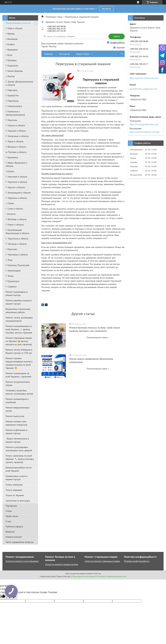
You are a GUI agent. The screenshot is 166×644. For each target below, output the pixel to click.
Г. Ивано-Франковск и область (16, 164)
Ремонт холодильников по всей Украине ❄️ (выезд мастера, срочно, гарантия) (19, 329)
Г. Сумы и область (14, 209)
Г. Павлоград (12, 101)
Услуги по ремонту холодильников (22, 561)
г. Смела (10, 203)
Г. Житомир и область (16, 219)
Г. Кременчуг (12, 157)
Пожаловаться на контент (84, 576)
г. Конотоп (11, 214)
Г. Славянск (11, 287)
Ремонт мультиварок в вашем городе (17, 293)
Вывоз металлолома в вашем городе (17, 440)
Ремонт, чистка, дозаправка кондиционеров (19, 319)
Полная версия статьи (97, 338)
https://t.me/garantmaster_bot (144, 124)
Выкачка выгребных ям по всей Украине (19, 469)
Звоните (106, 9)
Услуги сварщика (14, 490)
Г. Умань (10, 276)
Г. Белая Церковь (14, 71)
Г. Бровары (11, 60)
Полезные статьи (54, 17)
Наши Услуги (83, 54)
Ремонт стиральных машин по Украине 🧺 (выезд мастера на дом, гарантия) (19, 341)
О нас (8, 521)
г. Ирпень (10, 34)
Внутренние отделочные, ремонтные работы (18, 311)
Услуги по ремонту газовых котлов (62, 564)
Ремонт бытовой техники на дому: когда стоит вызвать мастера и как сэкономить (95, 329)
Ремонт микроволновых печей (18, 409)
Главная (49, 54)
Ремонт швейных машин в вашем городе (19, 302)
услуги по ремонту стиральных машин (102, 561)
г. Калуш (10, 171)
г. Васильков (12, 39)
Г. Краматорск (12, 281)
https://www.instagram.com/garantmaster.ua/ (146, 132)
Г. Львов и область (15, 141)
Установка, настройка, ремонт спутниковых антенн (19, 392)
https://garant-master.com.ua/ (144, 78)
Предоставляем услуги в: (18, 23)
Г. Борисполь (12, 66)
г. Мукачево (12, 249)
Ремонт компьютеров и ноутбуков (17, 401)
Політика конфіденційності (137, 561)
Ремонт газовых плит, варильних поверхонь (16, 423)
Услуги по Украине (15, 495)
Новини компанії (14, 537)
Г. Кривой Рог (12, 96)
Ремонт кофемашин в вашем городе (16, 432)
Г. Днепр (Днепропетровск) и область (19, 83)
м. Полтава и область (16, 152)
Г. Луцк (9, 260)
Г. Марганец (12, 90)
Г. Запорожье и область (17, 136)
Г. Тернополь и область (17, 239)
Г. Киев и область (14, 28)
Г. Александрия (13, 271)
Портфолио (11, 506)
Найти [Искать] (117, 36)
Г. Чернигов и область (16, 182)
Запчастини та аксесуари (18, 501)
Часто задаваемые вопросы (20, 542)
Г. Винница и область (16, 147)
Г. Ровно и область (15, 225)
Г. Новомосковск (14, 106)
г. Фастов (10, 76)
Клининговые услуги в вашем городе (17, 478)
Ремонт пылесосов (15, 416)
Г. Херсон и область (15, 187)
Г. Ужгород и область (16, 244)
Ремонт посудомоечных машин (18, 383)
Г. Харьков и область (16, 131)
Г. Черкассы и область (16, 198)
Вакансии (10, 532)
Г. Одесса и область (15, 125)
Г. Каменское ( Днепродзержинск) (15, 113)
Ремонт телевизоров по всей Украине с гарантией (18, 375)
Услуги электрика (14, 485)
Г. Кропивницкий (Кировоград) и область (17, 232)
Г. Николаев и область (16, 177)
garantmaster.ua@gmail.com (143, 89)
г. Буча (9, 55)
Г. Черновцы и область (17, 255)
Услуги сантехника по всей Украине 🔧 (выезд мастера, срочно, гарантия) (20, 459)
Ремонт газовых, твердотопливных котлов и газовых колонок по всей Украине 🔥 (19, 363)
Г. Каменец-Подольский (17, 265)
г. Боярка (10, 44)
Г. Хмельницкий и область (18, 193)
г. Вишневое (12, 50)
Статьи (9, 511)
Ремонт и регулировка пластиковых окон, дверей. (19, 449)
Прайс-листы (12, 516)
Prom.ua (97, 573)
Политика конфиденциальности (112, 576)
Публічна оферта (14, 527)
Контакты (64, 54)
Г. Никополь (11, 120)
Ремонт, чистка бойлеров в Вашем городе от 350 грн (19, 351)
